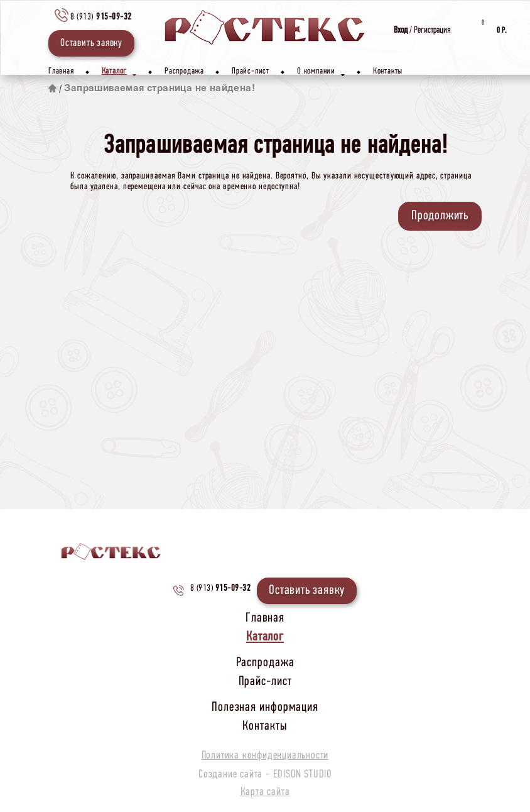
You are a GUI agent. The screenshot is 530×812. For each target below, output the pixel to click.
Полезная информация (265, 707)
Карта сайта (265, 793)
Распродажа (184, 71)
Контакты (388, 71)
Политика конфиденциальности (265, 756)
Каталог (119, 74)
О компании (321, 74)
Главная (61, 71)
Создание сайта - (265, 775)
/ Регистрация (422, 30)
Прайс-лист (251, 71)
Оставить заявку (91, 43)
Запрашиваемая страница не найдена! (160, 89)
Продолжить (440, 216)
